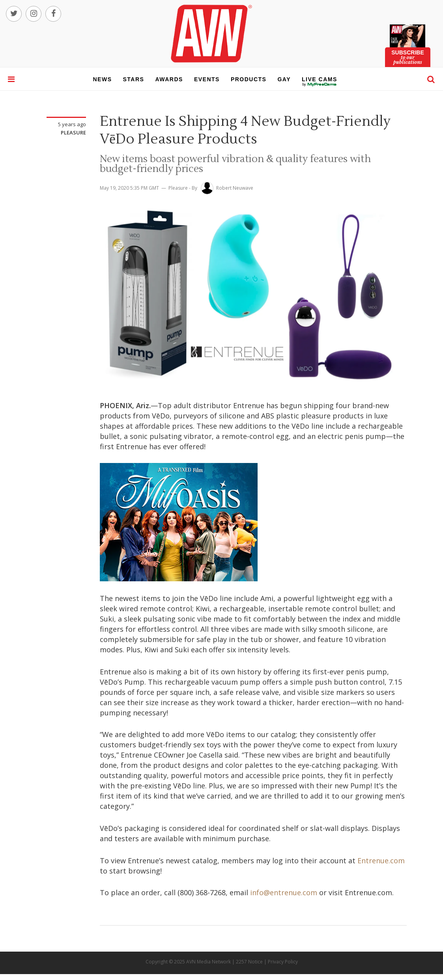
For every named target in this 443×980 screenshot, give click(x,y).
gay (284, 79)
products (249, 79)
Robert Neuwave (235, 188)
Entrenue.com (381, 861)
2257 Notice (249, 962)
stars (134, 79)
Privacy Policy (283, 962)
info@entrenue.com (284, 892)
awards (169, 79)
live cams (320, 84)
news (103, 79)
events (207, 79)
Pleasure (73, 133)
